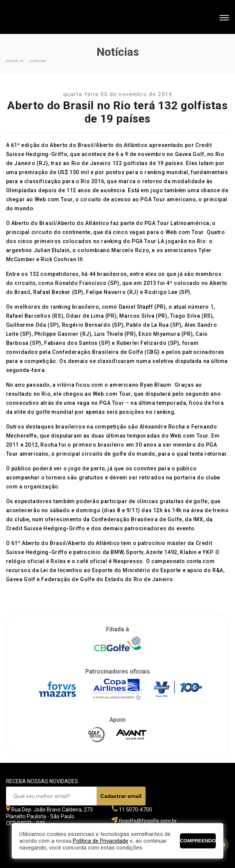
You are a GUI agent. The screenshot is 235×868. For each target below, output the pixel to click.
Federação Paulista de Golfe (47, 18)
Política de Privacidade (101, 841)
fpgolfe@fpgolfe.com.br (148, 821)
